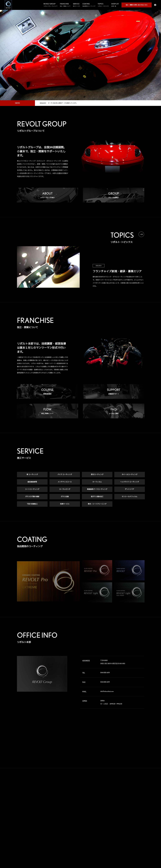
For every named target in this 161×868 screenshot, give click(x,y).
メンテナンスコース (65, 482)
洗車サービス (65, 504)
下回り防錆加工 (32, 504)
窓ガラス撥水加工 (97, 497)
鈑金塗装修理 (32, 482)
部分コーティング (97, 475)
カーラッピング (65, 490)
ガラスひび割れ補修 (32, 497)
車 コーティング (32, 475)
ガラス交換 (65, 497)
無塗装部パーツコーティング (97, 490)
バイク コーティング (65, 475)
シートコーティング (32, 490)
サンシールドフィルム (130, 497)
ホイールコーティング (130, 475)
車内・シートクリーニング (97, 504)
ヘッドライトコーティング (130, 482)
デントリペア (130, 490)
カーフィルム (97, 482)
